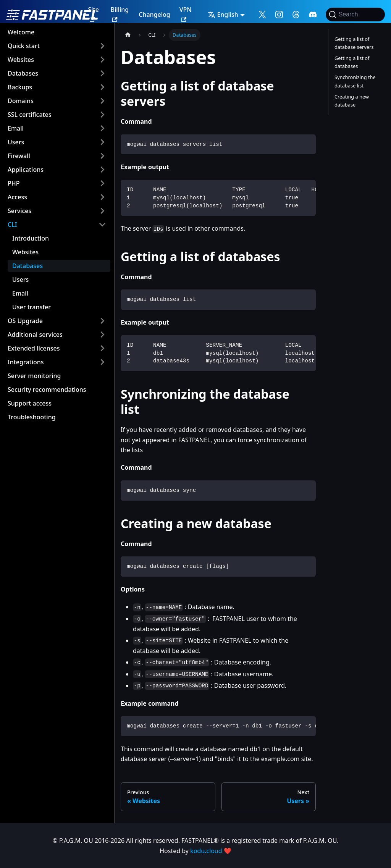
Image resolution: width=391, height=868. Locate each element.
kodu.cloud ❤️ (211, 851)
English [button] (223, 15)
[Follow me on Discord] (313, 15)
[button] (57, 46)
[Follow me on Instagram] (279, 15)
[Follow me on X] (262, 15)
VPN (186, 14)
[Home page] (128, 35)
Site (93, 14)
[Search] (355, 15)
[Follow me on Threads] (296, 15)
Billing (120, 14)
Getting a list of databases (352, 62)
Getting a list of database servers (354, 43)
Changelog (154, 15)
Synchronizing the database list (355, 81)
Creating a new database (352, 101)
